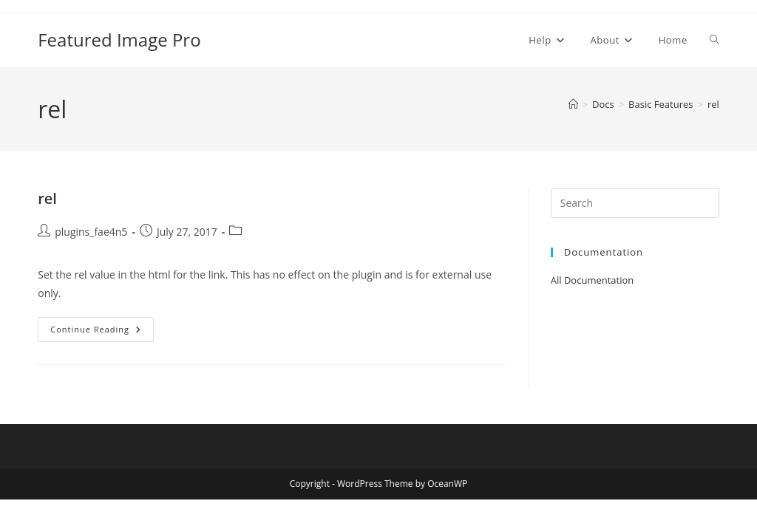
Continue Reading (98, 329)
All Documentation (593, 280)
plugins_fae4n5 (91, 232)
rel (713, 104)
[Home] (573, 104)
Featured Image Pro (119, 40)
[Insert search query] (635, 203)
